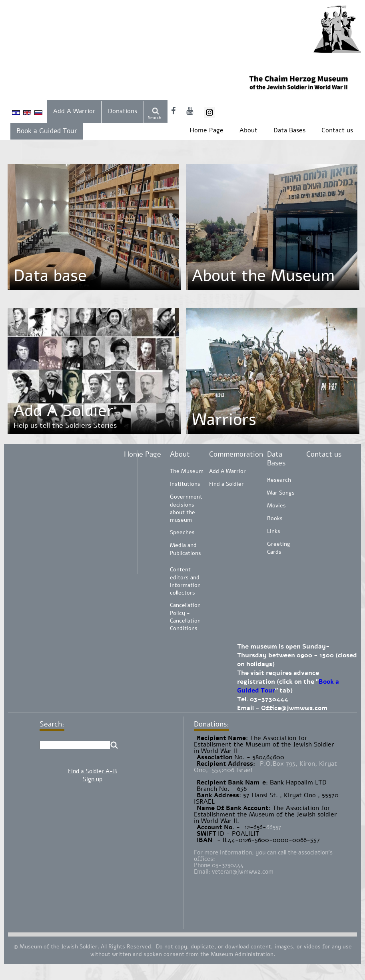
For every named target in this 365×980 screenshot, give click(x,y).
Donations (123, 111)
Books (275, 518)
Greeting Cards (279, 548)
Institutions (185, 484)
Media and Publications (185, 549)
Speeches (182, 532)
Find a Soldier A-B (93, 771)
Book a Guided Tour (47, 131)
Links (274, 531)
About (248, 130)
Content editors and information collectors (185, 581)
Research (279, 480)
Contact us (337, 130)
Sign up (93, 779)
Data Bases (289, 130)
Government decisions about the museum (186, 508)
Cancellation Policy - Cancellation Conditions (185, 617)
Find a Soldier (226, 484)
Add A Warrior (74, 111)
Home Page (206, 130)
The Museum (187, 471)
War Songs (281, 493)
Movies (276, 506)
